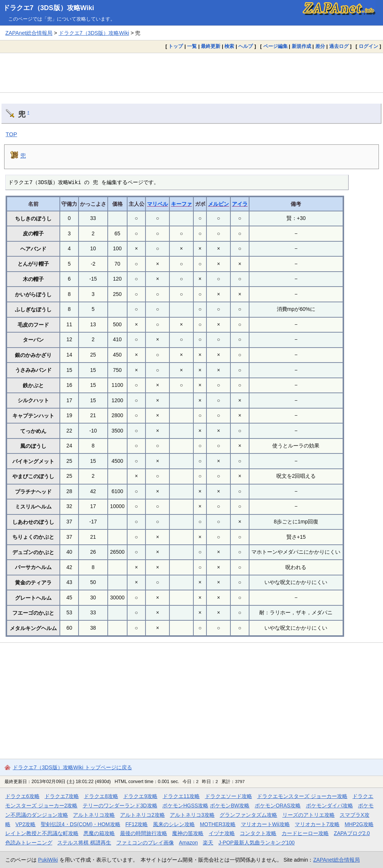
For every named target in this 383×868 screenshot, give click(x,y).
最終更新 (211, 46)
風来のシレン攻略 (174, 824)
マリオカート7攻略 (317, 824)
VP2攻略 (25, 824)
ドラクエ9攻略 (140, 796)
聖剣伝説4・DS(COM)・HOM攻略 (81, 824)
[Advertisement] (191, 73)
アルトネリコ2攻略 (143, 815)
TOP (11, 134)
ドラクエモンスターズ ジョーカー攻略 (302, 796)
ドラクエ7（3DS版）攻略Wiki (49, 8)
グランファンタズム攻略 (248, 815)
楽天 (208, 843)
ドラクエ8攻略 (101, 796)
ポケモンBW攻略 (230, 806)
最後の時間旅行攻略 (144, 833)
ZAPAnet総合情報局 (29, 33)
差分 (320, 46)
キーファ (181, 204)
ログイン (368, 46)
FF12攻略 (137, 824)
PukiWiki (48, 860)
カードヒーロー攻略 (305, 833)
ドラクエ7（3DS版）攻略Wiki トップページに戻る (72, 767)
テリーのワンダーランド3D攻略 (120, 806)
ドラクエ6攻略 (22, 796)
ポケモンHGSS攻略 (185, 806)
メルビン (218, 204)
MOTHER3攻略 (218, 824)
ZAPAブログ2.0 (352, 833)
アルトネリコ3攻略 (192, 815)
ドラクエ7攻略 (62, 796)
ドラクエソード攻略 (229, 796)
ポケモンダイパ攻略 (330, 806)
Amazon (188, 843)
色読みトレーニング (29, 843)
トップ (176, 46)
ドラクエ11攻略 (181, 796)
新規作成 (301, 46)
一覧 (192, 46)
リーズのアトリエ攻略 (309, 815)
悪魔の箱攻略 (99, 833)
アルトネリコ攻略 (94, 815)
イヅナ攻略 (222, 833)
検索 (229, 46)
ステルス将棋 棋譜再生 (84, 843)
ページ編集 (275, 46)
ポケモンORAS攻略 (278, 806)
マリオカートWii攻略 (265, 824)
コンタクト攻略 (258, 833)
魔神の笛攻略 (188, 833)
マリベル (157, 204)
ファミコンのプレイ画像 (145, 843)
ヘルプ (246, 46)
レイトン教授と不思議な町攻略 (42, 833)
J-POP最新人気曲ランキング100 (257, 843)
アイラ (240, 204)
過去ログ (339, 46)
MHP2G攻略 (359, 824)
